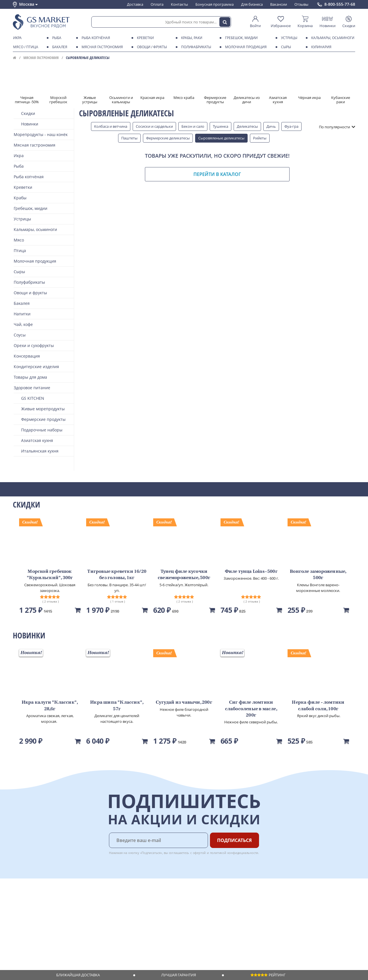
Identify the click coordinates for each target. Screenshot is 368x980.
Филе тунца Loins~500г (251, 572)
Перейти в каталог (217, 174)
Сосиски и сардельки (154, 126)
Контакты (179, 4)
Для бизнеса (252, 4)
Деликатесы (247, 126)
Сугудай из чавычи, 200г (184, 703)
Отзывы (301, 4)
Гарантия (93, 916)
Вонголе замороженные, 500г (318, 575)
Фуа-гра (291, 126)
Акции (18, 927)
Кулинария (320, 47)
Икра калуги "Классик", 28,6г (50, 706)
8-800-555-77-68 (340, 4)
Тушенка (221, 126)
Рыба (56, 38)
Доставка (135, 4)
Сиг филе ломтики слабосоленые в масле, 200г (251, 709)
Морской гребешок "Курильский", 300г (50, 575)
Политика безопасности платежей (43, 949)
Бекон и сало (193, 126)
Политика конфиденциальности (41, 938)
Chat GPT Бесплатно (263, 904)
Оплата (157, 4)
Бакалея (59, 47)
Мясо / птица (25, 47)
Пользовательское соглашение (41, 932)
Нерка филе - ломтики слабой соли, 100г (318, 706)
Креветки (144, 38)
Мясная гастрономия (101, 47)
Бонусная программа (215, 4)
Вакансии (279, 4)
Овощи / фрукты (151, 47)
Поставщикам (147, 900)
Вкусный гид (96, 927)
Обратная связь (27, 916)
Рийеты (260, 138)
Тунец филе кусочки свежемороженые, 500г (184, 575)
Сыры (285, 47)
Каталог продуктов (30, 900)
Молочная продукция (245, 47)
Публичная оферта (30, 943)
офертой (199, 853)
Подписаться (234, 840)
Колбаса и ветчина (111, 126)
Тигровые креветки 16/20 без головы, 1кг (117, 575)
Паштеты (129, 138)
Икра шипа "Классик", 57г (117, 706)
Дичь (271, 126)
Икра (16, 38)
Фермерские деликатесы (168, 138)
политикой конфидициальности (234, 853)
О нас (18, 905)
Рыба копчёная (95, 38)
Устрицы (288, 38)
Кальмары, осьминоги (332, 38)
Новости (20, 921)
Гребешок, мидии (240, 38)
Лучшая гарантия (179, 975)
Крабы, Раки (191, 38)
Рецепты (92, 921)
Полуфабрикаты (195, 47)
